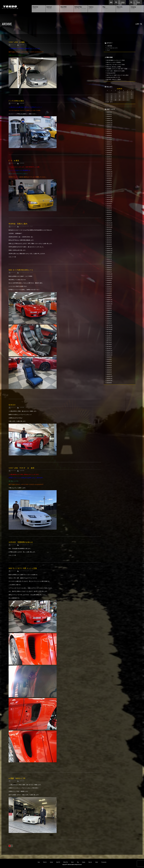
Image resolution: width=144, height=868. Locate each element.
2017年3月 (109, 344)
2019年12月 (109, 274)
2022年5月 (109, 212)
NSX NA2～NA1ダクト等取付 (114, 79)
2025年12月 (109, 121)
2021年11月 (109, 225)
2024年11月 (109, 148)
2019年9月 (109, 280)
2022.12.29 (13, 45)
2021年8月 (109, 231)
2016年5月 (109, 366)
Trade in (72, 862)
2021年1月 (109, 246)
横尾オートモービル (10, 7)
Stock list (45, 862)
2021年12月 (109, 223)
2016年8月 (109, 359)
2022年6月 (109, 210)
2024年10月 (109, 151)
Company (84, 862)
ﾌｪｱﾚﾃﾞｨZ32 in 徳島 (17, 42)
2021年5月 (109, 238)
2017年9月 (109, 332)
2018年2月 (109, 321)
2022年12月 (109, 197)
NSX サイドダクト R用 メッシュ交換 (23, 568)
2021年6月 (109, 236)
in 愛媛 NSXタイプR (17, 778)
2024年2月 (109, 168)
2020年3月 (109, 268)
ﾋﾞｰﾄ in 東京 (14, 161)
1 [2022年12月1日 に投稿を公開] (119, 92)
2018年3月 (109, 319)
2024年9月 (109, 153)
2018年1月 (109, 323)
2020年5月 (109, 263)
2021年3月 (109, 242)
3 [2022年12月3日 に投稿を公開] (128, 92)
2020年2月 (109, 270)
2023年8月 (109, 180)
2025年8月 (109, 129)
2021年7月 (109, 234)
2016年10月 (109, 355)
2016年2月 (109, 372)
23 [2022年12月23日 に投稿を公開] (124, 98)
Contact (97, 862)
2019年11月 (109, 276)
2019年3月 (109, 293)
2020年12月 (109, 249)
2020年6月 (109, 261)
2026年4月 (109, 112)
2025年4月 (109, 138)
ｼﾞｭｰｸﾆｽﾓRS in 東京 (16, 101)
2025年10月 (109, 125)
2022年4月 (109, 214)
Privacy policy (104, 862)
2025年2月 (109, 142)
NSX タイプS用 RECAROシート (21, 270)
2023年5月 (109, 187)
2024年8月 (109, 155)
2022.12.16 (13, 571)
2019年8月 (109, 283)
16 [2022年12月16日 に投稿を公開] (124, 96)
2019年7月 (109, 285)
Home (39, 862)
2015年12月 (109, 376)
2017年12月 (109, 325)
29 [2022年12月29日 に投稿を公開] (119, 100)
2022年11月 (109, 200)
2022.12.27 (13, 272)
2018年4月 (109, 317)
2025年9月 (109, 127)
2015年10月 (109, 381)
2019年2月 (109, 295)
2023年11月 (109, 174)
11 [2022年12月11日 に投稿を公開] (132, 94)
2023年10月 (109, 176)
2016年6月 (109, 364)
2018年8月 (109, 308)
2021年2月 (109, 244)
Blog (78, 862)
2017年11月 (109, 327)
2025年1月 (109, 144)
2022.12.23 (13, 471)
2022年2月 (109, 219)
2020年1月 (109, 272)
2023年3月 (109, 191)
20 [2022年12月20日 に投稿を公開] (111, 98)
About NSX (58, 862)
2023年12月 (109, 172)
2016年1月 (109, 374)
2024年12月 (109, 146)
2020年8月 (109, 257)
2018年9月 (109, 306)
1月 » (111, 102)
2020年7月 (109, 259)
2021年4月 (109, 240)
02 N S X (12, 405)
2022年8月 (109, 206)
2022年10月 (109, 202)
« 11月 (107, 102)
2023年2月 (109, 193)
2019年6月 (109, 287)
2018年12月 (109, 300)
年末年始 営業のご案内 (18, 224)
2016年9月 (109, 357)
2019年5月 (109, 289)
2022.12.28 (13, 226)
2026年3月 (109, 114)
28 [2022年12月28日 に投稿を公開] (115, 100)
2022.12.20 (13, 545)
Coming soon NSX (111, 73)
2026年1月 (109, 119)
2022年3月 (109, 217)
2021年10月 (109, 227)
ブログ (31, 226)
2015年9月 (109, 383)
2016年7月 (109, 361)
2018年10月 (109, 304)
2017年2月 (109, 347)
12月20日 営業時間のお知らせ (21, 542)
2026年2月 (109, 116)
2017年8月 (109, 334)
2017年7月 (109, 336)
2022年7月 (109, 208)
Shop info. (90, 862)
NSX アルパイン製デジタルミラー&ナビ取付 (117, 75)
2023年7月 (109, 182)
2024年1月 (109, 170)
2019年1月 (109, 298)
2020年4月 (109, 266)
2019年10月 (109, 278)
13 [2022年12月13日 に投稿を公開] (111, 96)
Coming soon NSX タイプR (113, 77)
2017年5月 (109, 340)
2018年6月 (109, 312)
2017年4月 (109, 342)
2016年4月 (109, 368)
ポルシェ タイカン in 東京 (114, 67)
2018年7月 (109, 310)
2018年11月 (109, 302)
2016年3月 (109, 370)
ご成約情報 (22, 45)
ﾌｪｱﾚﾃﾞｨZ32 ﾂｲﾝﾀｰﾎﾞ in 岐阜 (21, 468)
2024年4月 (109, 163)
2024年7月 (109, 157)
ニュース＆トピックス (24, 226)
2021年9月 (109, 229)
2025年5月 (109, 136)
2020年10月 (109, 253)
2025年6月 (109, 133)
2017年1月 (109, 349)
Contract (51, 862)
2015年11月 (109, 378)
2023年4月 (109, 189)
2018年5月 (109, 315)
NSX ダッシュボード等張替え (114, 62)
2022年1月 (109, 221)
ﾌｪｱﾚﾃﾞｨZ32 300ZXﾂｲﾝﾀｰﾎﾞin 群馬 (115, 71)
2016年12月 (109, 351)
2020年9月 (109, 255)
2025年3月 (109, 140)
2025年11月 (109, 123)
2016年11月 (109, 353)
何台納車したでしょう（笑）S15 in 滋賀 (117, 69)
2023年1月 (109, 195)
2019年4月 (109, 291)
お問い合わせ (111, 2)
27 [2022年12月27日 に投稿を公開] (111, 100)
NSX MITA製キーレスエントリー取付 (116, 60)
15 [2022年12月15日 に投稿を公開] (119, 96)
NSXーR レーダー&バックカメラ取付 (116, 65)
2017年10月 (109, 329)
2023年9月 (109, 178)
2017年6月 (109, 338)
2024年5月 (109, 161)
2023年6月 (109, 185)
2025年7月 (109, 131)
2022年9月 (109, 204)
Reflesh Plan (65, 862)
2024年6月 (109, 159)
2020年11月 (109, 251)
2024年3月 (109, 165)
